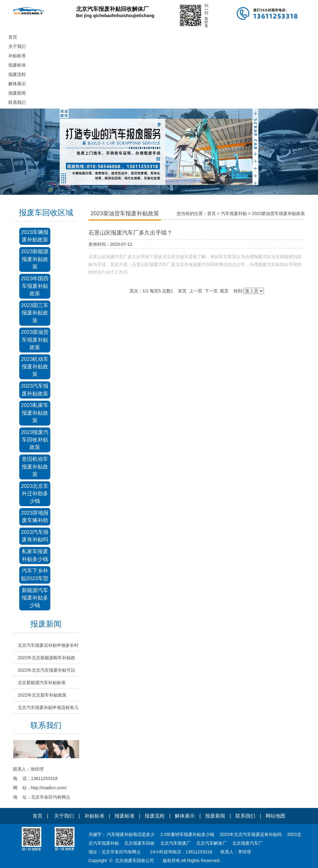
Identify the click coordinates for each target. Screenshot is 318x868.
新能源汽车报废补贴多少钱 (35, 598)
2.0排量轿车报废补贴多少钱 (187, 834)
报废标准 (125, 816)
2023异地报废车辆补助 (35, 517)
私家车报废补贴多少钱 (35, 555)
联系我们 (245, 816)
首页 (211, 213)
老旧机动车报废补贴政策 (35, 467)
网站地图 (275, 816)
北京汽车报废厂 (175, 843)
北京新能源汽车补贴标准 (42, 683)
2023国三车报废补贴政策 (35, 313)
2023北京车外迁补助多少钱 (35, 494)
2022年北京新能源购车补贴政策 (46, 660)
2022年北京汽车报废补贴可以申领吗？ (46, 672)
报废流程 (155, 816)
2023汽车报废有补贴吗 (35, 536)
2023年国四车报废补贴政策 (35, 286)
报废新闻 (215, 816)
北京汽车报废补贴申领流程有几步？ (48, 709)
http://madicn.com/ (49, 788)
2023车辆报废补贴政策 (35, 236)
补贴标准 (94, 816)
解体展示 (185, 816)
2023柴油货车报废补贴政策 (35, 340)
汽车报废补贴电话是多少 (131, 834)
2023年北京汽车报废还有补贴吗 (251, 834)
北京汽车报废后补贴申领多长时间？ (48, 647)
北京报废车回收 (139, 843)
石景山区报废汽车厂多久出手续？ (130, 233)
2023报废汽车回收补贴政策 (35, 440)
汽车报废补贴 (234, 213)
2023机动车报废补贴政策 (35, 367)
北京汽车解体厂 (211, 843)
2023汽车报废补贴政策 (35, 390)
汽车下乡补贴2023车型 (35, 574)
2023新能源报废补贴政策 (35, 259)
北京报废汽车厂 (248, 843)
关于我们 (64, 816)
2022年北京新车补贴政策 (42, 695)
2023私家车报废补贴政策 (35, 413)
